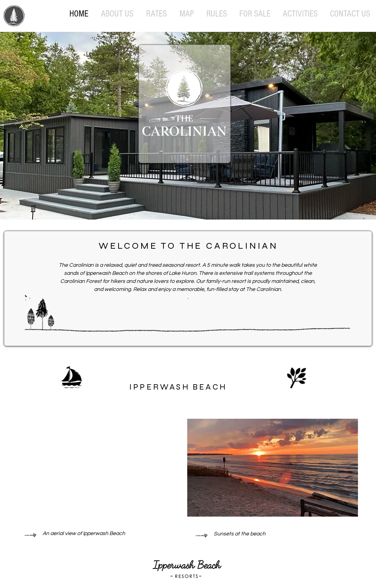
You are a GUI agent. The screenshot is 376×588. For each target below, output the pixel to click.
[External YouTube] (100, 468)
